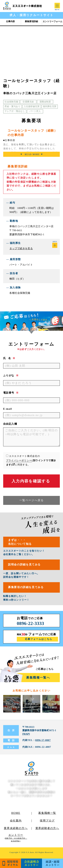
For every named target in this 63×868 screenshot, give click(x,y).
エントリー (16, 839)
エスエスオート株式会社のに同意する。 (31, 460)
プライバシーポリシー (19, 460)
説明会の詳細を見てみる (26, 565)
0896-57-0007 (43, 741)
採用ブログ (47, 822)
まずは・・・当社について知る (21, 542)
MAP (26, 735)
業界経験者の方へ (47, 830)
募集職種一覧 (47, 814)
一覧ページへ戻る (32, 500)
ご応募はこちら (45, 670)
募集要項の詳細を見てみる (27, 589)
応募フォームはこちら (39, 640)
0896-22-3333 (31, 625)
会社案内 (16, 822)
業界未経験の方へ (16, 830)
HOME (16, 814)
